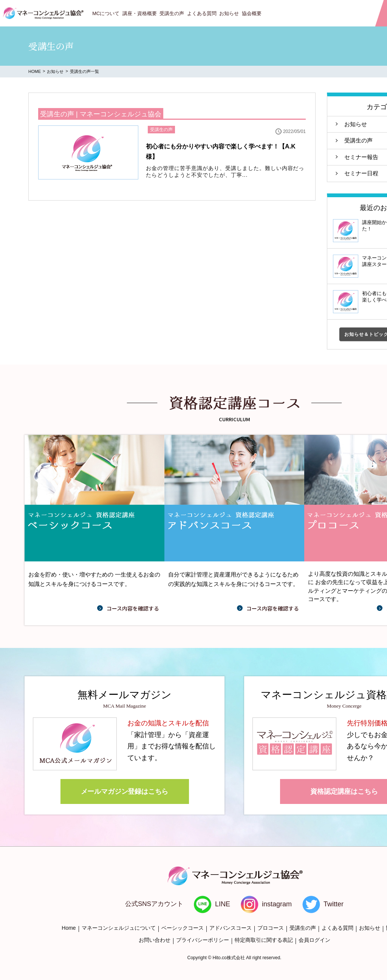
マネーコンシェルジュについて (119, 928)
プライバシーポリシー (203, 940)
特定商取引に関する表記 (264, 940)
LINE (223, 904)
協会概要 (252, 13)
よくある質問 (202, 13)
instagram (277, 904)
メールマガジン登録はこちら (125, 791)
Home (69, 928)
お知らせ (229, 13)
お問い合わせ (155, 940)
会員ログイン (314, 940)
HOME (35, 71)
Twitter (334, 904)
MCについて (106, 13)
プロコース (271, 928)
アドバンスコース (231, 928)
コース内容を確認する (133, 608)
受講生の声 (172, 13)
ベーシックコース (183, 928)
